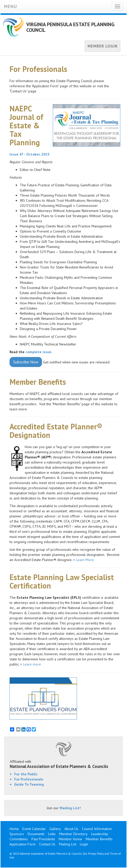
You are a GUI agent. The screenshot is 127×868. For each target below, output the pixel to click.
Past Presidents (43, 839)
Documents (36, 834)
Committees (19, 839)
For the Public (26, 774)
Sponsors (17, 834)
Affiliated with (63, 764)
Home (14, 829)
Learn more (33, 664)
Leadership (100, 834)
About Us (71, 829)
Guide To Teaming (29, 784)
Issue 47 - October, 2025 (29, 154)
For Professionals (29, 779)
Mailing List (70, 808)
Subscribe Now (26, 362)
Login (84, 844)
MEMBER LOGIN (103, 46)
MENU (10, 6)
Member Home (70, 839)
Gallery (55, 829)
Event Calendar (34, 829)
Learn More (85, 560)
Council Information (97, 829)
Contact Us (47, 844)
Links (52, 834)
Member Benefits (99, 839)
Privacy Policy (96, 854)
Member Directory (73, 834)
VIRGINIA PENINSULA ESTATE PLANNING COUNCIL (70, 27)
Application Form (23, 844)
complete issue (38, 352)
